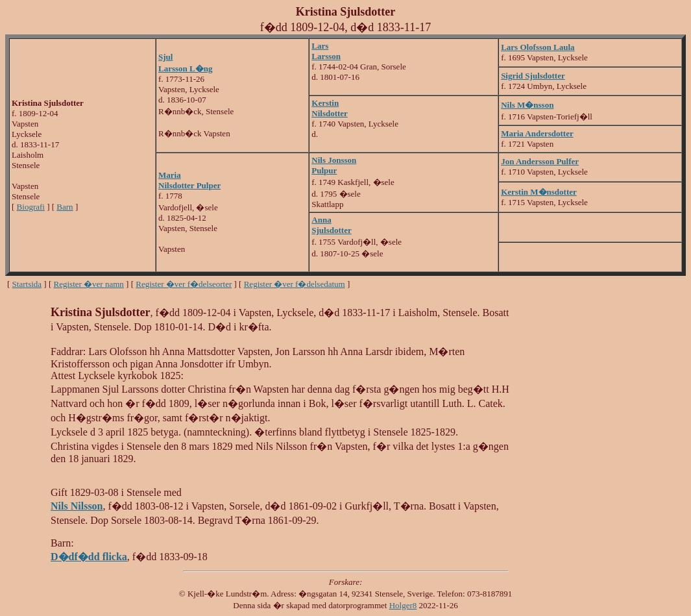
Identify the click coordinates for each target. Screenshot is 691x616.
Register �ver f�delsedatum (295, 284)
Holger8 (403, 605)
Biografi (31, 207)
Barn (65, 207)
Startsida (27, 284)
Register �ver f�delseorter (184, 284)
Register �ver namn (89, 284)
